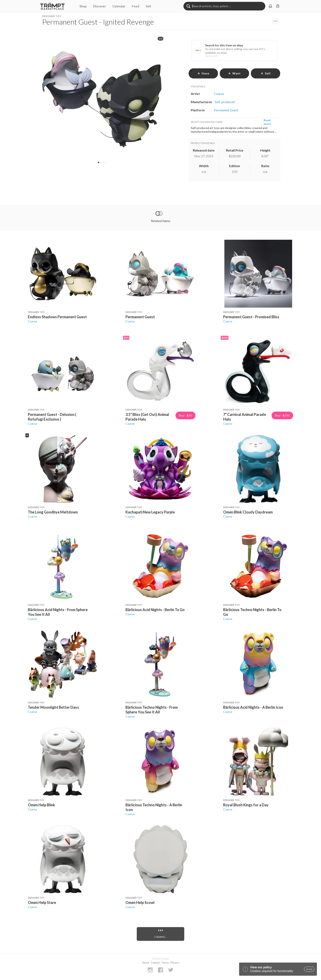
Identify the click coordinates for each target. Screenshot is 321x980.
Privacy (175, 963)
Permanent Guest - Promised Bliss (251, 317)
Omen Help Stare (42, 902)
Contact (155, 963)
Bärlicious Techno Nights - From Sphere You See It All (152, 710)
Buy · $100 (282, 415)
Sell (148, 6)
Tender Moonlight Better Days (53, 707)
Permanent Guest (140, 317)
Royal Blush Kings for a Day (246, 805)
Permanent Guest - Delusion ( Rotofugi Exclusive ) (52, 417)
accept (309, 969)
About (146, 963)
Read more (267, 122)
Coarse (32, 321)
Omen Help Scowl (140, 902)
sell (266, 73)
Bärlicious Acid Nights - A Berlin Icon (253, 707)
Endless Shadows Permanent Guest (57, 317)
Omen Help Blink (41, 805)
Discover (99, 6)
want (234, 73)
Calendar (119, 6)
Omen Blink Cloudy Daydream (248, 512)
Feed (136, 6)
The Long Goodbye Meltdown (53, 512)
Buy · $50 (185, 415)
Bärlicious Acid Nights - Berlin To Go (155, 610)
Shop (83, 6)
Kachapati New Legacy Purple (150, 512)
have (203, 73)
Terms (165, 963)
